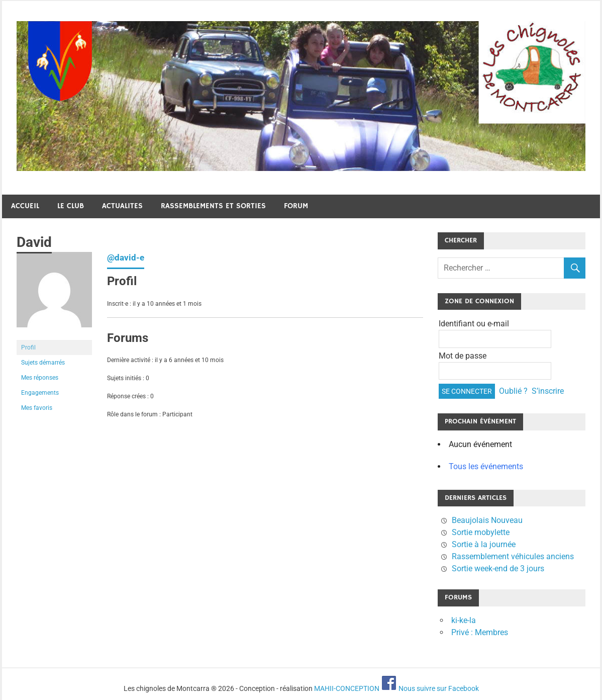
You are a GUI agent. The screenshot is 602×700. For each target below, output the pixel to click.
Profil (28, 347)
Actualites (122, 206)
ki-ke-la (464, 620)
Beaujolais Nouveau (487, 520)
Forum (296, 206)
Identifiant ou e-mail (474, 324)
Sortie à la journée (484, 544)
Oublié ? (513, 391)
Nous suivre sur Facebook (430, 688)
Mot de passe (463, 356)
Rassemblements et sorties (213, 206)
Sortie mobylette (481, 532)
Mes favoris (37, 408)
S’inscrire (548, 391)
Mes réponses (40, 378)
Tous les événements (486, 466)
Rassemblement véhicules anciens (513, 556)
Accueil (25, 206)
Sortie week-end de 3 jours (498, 568)
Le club (71, 206)
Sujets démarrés (43, 363)
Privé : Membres (480, 632)
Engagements (40, 393)
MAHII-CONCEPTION (347, 688)
